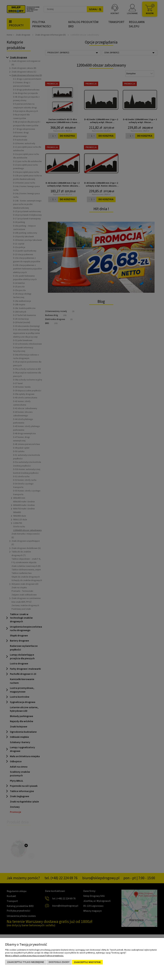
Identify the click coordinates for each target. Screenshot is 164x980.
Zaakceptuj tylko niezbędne (26, 962)
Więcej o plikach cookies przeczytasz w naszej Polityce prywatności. (34, 956)
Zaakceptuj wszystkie (87, 962)
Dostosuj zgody (59, 962)
